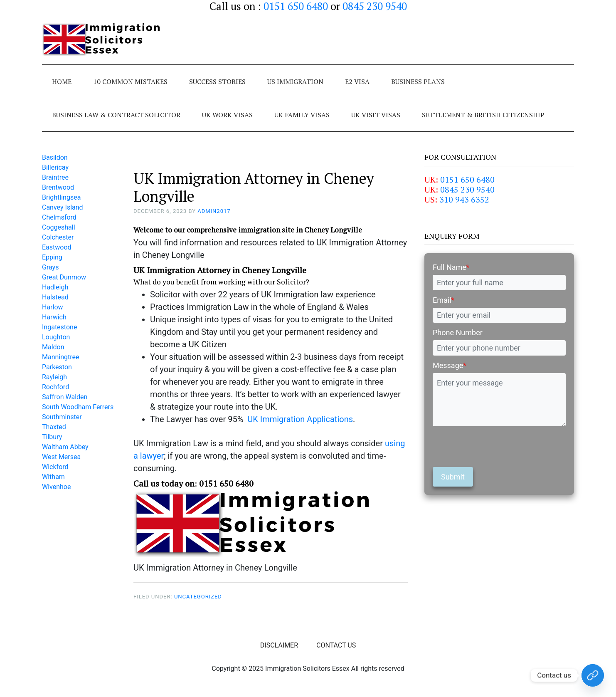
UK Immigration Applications (300, 419)
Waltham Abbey (65, 447)
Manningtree (61, 357)
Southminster (62, 417)
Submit (453, 477)
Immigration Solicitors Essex (104, 40)
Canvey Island (63, 207)
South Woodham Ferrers (78, 407)
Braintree (55, 177)
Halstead (55, 297)
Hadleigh (55, 287)
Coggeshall (59, 227)
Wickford (55, 467)
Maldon (53, 347)
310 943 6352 (464, 199)
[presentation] (496, 447)
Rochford (55, 387)
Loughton (56, 337)
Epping (52, 257)
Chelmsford (59, 217)
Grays (50, 267)
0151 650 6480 (467, 179)
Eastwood (57, 247)
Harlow (53, 307)
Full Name (451, 267)
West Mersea (61, 457)
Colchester (58, 237)
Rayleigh (54, 377)
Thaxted (54, 427)
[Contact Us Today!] (593, 675)
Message (450, 365)
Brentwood (58, 187)
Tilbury (52, 437)
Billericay (55, 167)
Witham (53, 477)
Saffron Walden (65, 397)
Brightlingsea (61, 197)
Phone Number (458, 332)
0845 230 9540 (467, 189)
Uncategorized (198, 597)
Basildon (55, 157)
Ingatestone (59, 327)
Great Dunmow (64, 277)
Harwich (54, 317)
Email (444, 300)
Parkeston (57, 367)
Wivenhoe (56, 487)
